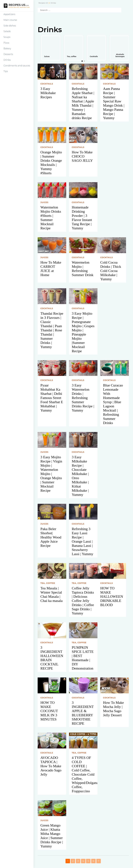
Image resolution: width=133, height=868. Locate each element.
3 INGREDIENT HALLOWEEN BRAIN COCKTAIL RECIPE (52, 658)
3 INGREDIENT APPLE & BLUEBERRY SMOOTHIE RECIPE (83, 713)
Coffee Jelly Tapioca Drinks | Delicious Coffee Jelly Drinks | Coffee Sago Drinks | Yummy (83, 601)
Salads (7, 31)
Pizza (6, 43)
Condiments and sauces (17, 66)
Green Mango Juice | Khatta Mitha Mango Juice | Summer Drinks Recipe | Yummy (52, 836)
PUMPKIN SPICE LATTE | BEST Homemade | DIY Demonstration (83, 658)
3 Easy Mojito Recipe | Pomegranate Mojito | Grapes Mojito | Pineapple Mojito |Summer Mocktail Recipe (83, 332)
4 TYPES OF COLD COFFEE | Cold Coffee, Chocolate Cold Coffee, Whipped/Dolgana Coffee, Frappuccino (85, 774)
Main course (10, 20)
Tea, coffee (48, 583)
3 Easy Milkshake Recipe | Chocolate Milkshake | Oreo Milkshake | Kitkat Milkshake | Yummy (80, 476)
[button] (82, 61)
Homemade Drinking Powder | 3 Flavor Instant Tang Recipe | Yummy (82, 218)
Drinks (7, 60)
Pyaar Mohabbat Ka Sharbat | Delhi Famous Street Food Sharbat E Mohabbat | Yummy (52, 398)
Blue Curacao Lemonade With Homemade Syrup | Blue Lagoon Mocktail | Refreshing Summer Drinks (113, 404)
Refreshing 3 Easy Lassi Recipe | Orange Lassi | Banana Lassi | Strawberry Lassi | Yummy (83, 541)
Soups (7, 37)
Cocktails (47, 84)
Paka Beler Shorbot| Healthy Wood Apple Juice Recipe (51, 537)
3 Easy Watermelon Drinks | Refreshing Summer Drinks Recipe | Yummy (83, 398)
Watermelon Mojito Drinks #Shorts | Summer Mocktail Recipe (51, 218)
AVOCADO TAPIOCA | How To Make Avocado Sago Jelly (51, 766)
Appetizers (9, 14)
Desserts (8, 54)
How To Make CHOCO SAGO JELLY (82, 156)
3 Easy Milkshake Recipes (48, 93)
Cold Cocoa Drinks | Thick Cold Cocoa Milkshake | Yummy (111, 271)
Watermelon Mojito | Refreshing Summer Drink (83, 269)
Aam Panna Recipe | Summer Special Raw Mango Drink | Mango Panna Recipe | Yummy (114, 103)
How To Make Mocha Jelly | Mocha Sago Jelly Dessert (113, 709)
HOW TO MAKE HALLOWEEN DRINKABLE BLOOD (112, 597)
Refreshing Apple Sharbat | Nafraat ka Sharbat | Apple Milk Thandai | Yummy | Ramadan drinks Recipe (83, 103)
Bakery (7, 49)
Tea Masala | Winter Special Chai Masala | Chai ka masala (52, 594)
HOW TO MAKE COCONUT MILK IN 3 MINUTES (49, 711)
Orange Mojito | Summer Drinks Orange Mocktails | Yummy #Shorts (51, 163)
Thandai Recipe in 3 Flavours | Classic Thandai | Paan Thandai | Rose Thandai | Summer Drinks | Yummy (52, 330)
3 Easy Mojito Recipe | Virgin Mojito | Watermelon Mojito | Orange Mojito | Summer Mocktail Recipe (51, 474)
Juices (44, 202)
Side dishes (10, 26)
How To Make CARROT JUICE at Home (51, 269)
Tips (6, 71)
